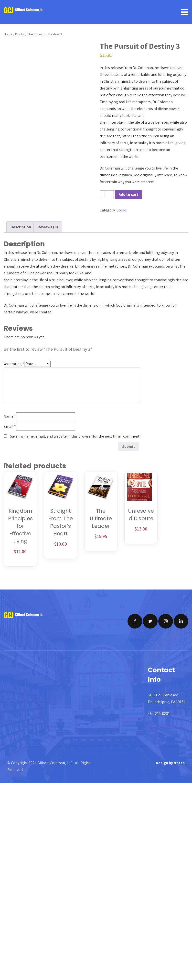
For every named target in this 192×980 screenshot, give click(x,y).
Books (20, 34)
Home (8, 34)
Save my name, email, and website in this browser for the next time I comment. (75, 436)
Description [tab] (21, 227)
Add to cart (128, 195)
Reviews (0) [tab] (48, 227)
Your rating (14, 364)
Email (10, 426)
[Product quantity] (107, 194)
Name (10, 416)
